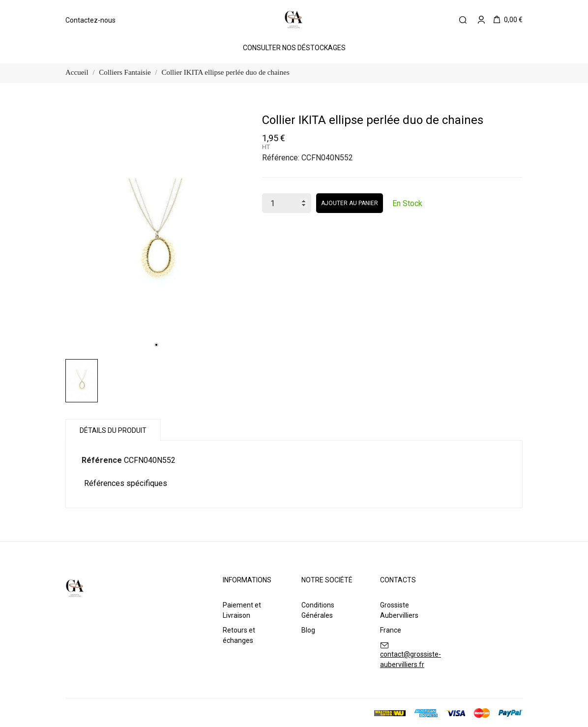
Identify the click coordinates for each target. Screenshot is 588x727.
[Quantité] (287, 203)
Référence (102, 460)
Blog (308, 630)
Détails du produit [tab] (113, 430)
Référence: (281, 158)
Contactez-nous (90, 20)
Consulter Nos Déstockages (294, 48)
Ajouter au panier (350, 203)
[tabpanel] (156, 233)
